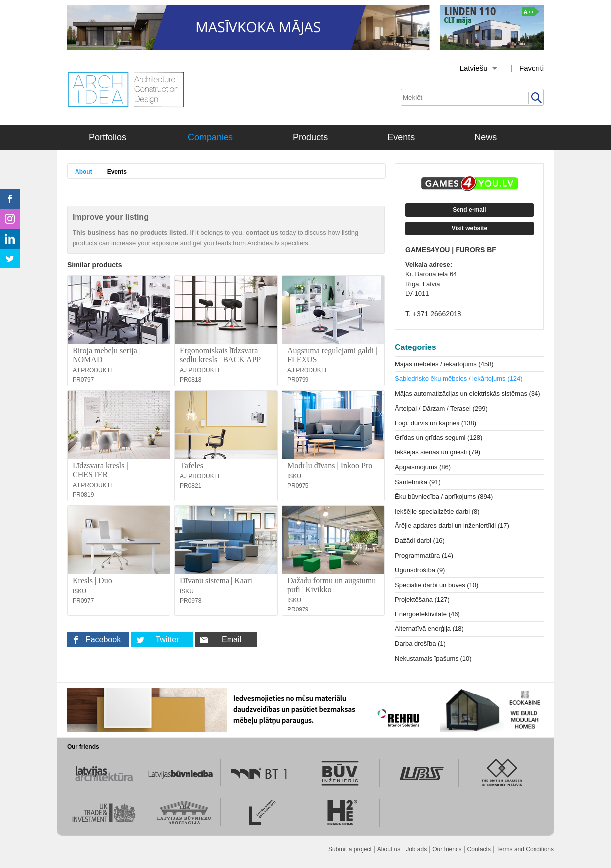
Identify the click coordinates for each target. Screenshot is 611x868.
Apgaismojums (423, 467)
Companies (210, 137)
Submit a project (350, 849)
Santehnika (418, 482)
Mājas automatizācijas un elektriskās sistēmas (468, 393)
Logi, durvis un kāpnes (436, 423)
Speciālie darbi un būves (437, 585)
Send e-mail (469, 210)
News (486, 137)
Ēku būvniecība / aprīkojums (444, 496)
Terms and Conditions (525, 849)
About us (389, 849)
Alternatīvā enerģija (429, 629)
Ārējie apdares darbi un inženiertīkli (452, 526)
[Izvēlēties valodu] (466, 68)
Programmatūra (424, 556)
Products (310, 137)
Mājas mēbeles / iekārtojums (444, 364)
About (84, 172)
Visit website (469, 228)
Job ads (416, 849)
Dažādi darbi (420, 541)
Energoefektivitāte (427, 614)
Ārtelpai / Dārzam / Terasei (441, 408)
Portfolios (108, 137)
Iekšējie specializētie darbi (437, 511)
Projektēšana (422, 599)
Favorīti (532, 68)
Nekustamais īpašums (433, 658)
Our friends (447, 849)
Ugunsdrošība (420, 570)
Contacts (479, 849)
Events (401, 137)
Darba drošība (420, 644)
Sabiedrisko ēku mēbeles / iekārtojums (459, 379)
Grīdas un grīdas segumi (439, 438)
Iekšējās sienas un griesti (438, 452)
